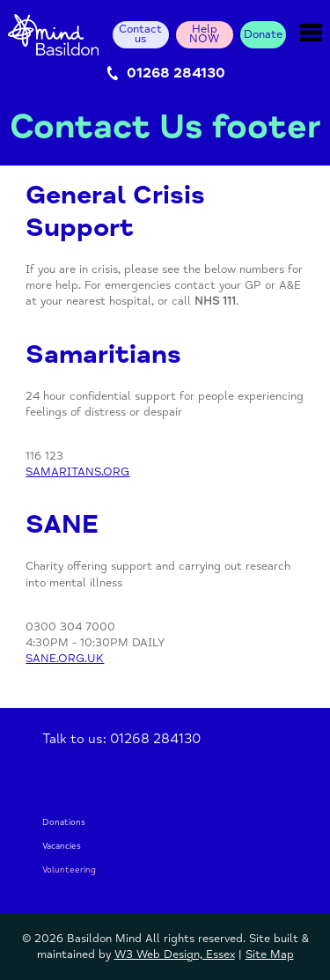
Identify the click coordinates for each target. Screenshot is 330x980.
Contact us (140, 34)
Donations (64, 823)
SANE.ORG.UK (65, 659)
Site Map (270, 954)
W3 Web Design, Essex (175, 954)
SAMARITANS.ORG (77, 472)
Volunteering (69, 870)
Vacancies (62, 847)
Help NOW (204, 34)
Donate (263, 34)
